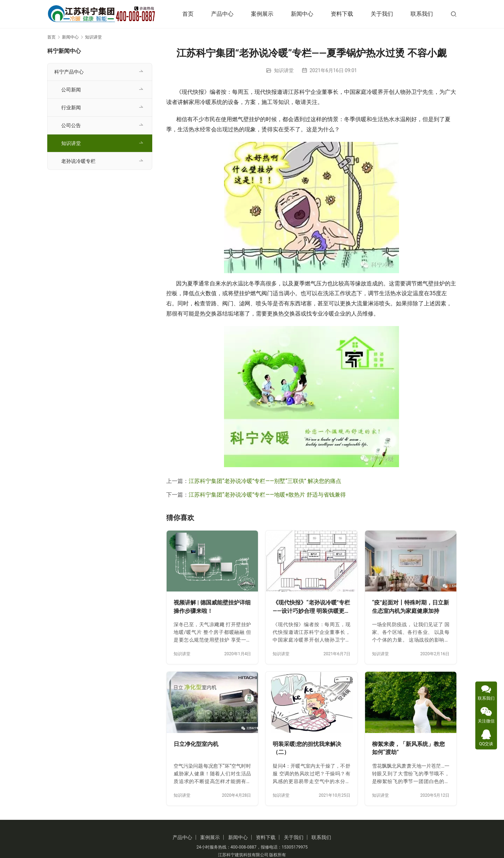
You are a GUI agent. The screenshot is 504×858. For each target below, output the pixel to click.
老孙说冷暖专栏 (78, 161)
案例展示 (262, 14)
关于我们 (382, 14)
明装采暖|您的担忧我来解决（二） (307, 748)
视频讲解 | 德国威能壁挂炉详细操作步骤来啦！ (212, 607)
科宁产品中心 (69, 72)
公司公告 (71, 125)
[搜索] (454, 14)
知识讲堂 (284, 70)
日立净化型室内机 (196, 744)
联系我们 (422, 14)
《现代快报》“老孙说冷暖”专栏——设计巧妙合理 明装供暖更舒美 (311, 607)
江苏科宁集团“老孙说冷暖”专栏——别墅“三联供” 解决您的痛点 (265, 481)
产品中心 (222, 14)
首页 (188, 14)
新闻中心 (302, 14)
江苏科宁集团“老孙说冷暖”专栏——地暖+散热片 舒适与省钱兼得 (267, 495)
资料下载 (342, 14)
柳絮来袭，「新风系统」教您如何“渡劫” (408, 748)
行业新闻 (71, 108)
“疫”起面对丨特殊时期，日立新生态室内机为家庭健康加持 (411, 607)
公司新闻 (71, 90)
